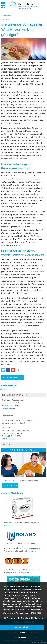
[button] (3, 370)
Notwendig (11, 618)
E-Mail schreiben (8, 408)
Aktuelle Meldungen (9, 385)
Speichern (22, 633)
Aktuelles (7, 15)
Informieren (8, 525)
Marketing (37, 618)
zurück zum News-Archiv (13, 377)
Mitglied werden (10, 485)
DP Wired (43, 643)
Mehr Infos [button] (36, 613)
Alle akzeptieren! (22, 627)
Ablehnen (22, 638)
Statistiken (24, 618)
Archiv (3, 389)
